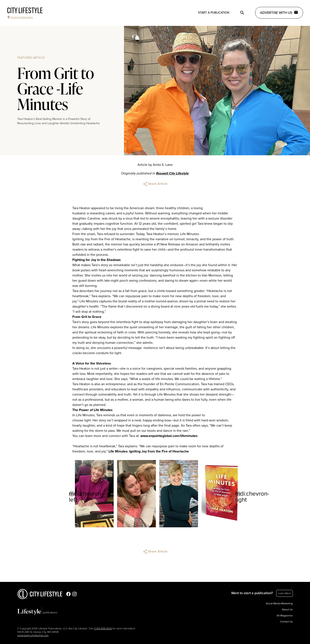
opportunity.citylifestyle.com (33, 635)
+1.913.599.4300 (103, 628)
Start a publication (214, 13)
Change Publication (20, 17)
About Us (287, 609)
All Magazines (285, 616)
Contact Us (286, 622)
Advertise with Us (279, 13)
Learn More (284, 593)
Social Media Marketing (279, 603)
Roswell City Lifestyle (172, 173)
